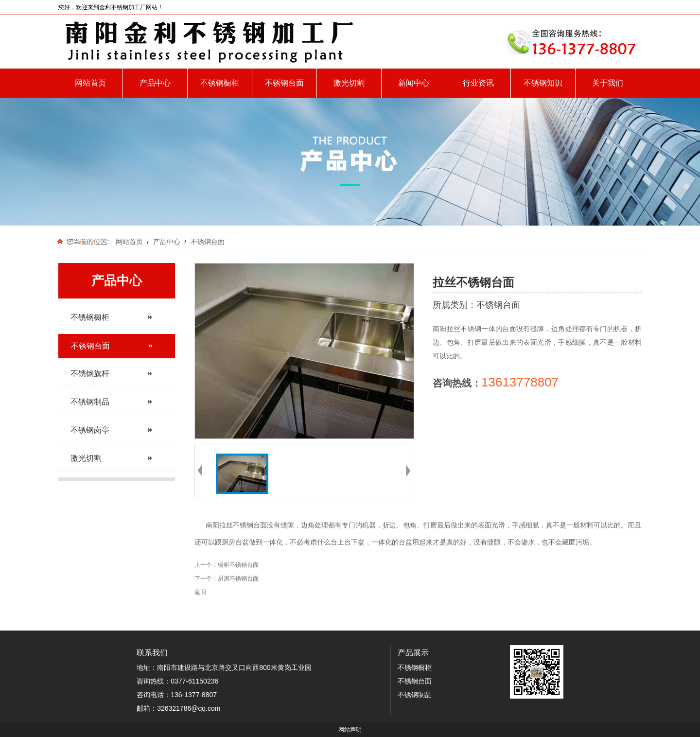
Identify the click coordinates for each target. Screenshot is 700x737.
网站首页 (90, 83)
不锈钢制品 (415, 695)
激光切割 (349, 83)
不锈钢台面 (284, 83)
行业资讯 (478, 83)
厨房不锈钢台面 (238, 579)
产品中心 (155, 83)
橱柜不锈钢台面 (238, 565)
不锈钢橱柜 (220, 83)
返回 (200, 592)
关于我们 (608, 83)
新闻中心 (414, 83)
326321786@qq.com (189, 708)
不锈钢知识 (543, 83)
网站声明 (350, 730)
